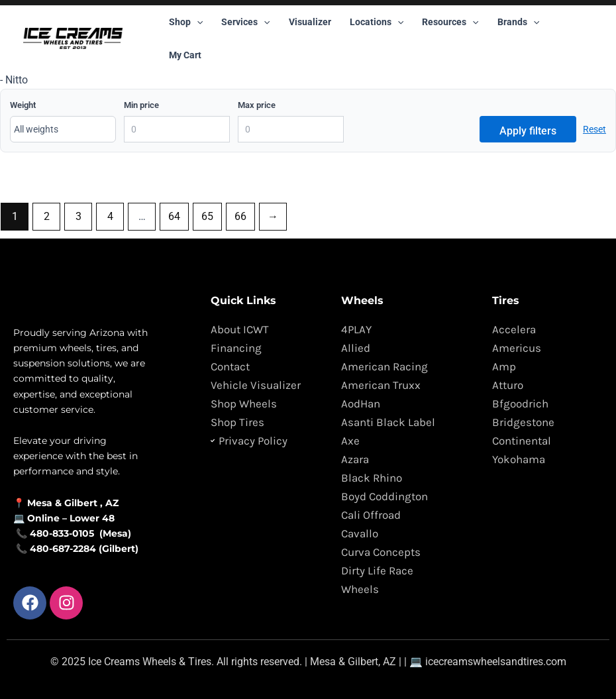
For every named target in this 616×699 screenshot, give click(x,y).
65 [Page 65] (207, 216)
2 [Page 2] (47, 216)
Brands (518, 22)
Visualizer (310, 22)
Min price (141, 105)
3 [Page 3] (78, 216)
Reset (594, 129)
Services (245, 22)
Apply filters (528, 131)
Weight (23, 105)
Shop (186, 22)
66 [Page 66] (240, 216)
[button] (197, 22)
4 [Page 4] (110, 216)
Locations (377, 22)
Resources (450, 22)
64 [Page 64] (174, 216)
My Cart (185, 55)
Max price (257, 105)
